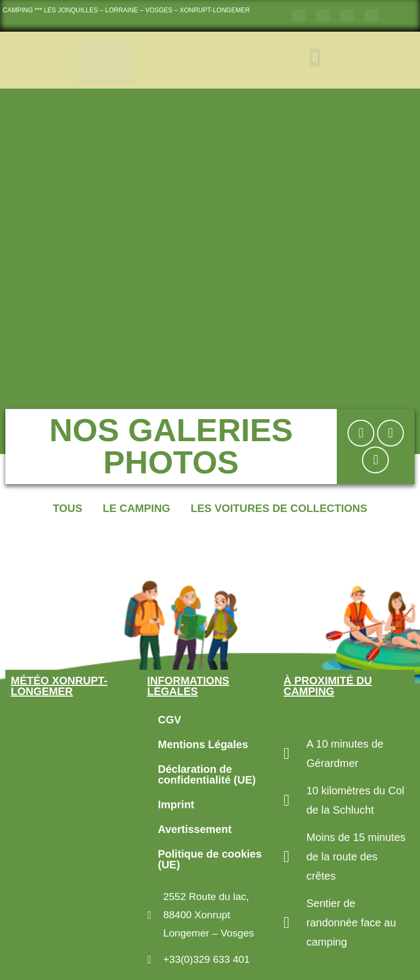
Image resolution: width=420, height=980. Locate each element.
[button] (315, 58)
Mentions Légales (203, 744)
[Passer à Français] (299, 16)
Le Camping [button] (136, 508)
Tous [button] (67, 508)
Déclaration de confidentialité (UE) (207, 774)
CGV (169, 720)
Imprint (176, 805)
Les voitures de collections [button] (279, 508)
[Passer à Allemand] (347, 16)
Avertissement (195, 829)
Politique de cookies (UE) (210, 859)
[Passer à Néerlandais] (371, 16)
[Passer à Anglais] (323, 16)
